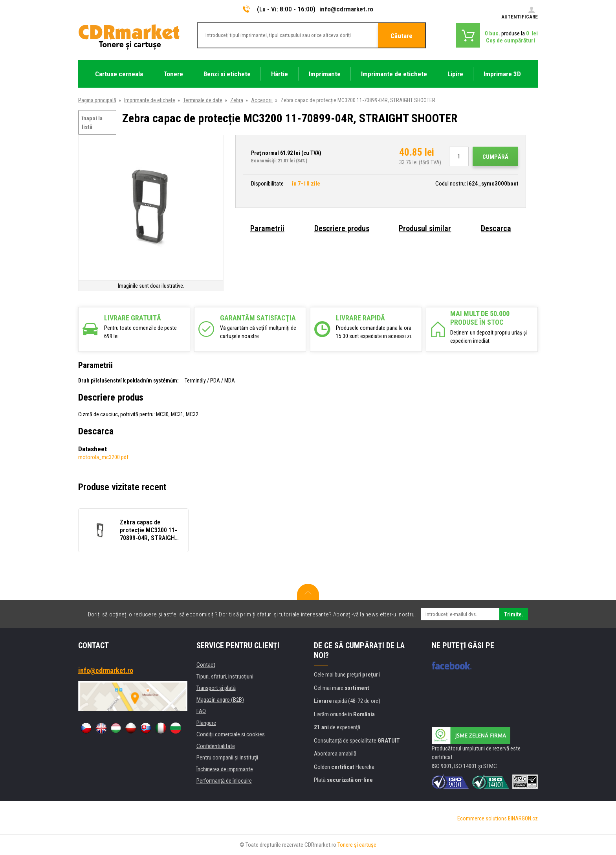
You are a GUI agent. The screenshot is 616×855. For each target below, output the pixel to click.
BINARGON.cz (523, 818)
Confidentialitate (216, 746)
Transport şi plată (216, 688)
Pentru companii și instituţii (227, 758)
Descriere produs (342, 228)
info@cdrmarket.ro (346, 9)
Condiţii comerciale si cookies (231, 734)
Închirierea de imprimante (225, 769)
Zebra (237, 100)
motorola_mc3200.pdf (103, 457)
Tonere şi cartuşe (357, 845)
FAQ (201, 711)
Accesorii (262, 100)
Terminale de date (203, 100)
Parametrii (267, 228)
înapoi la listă (92, 123)
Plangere (206, 723)
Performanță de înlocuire (224, 781)
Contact (206, 665)
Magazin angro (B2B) (220, 700)
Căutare (401, 36)
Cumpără (495, 157)
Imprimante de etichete (150, 100)
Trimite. (514, 614)
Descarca (496, 228)
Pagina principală (97, 100)
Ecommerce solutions (482, 818)
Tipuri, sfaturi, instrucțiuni (225, 677)
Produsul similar (425, 228)
